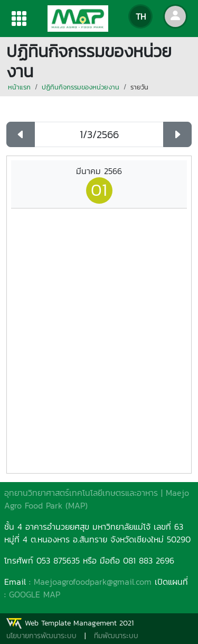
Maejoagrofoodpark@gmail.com (93, 582)
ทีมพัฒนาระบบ (116, 636)
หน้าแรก (19, 87)
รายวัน (139, 87)
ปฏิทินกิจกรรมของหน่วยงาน (81, 87)
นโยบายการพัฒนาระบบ (41, 636)
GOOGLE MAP (35, 594)
